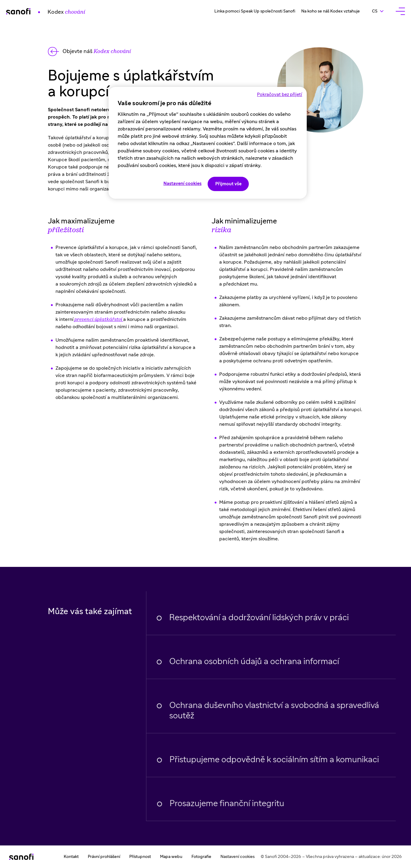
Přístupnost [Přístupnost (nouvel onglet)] (140, 857)
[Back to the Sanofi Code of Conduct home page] (89, 52)
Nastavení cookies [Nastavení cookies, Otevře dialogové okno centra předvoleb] (182, 184)
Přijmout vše (228, 184)
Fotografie (201, 857)
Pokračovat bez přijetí (280, 95)
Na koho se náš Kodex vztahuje (331, 11)
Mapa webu (171, 857)
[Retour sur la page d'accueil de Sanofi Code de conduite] (21, 857)
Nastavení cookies (238, 857)
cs (381, 11)
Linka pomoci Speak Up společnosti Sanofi (255, 11)
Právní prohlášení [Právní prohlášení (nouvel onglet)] (104, 857)
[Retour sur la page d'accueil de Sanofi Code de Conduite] (46, 11)
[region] (208, 143)
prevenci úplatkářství (98, 321)
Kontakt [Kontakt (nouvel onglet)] (71, 857)
